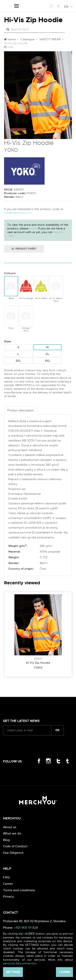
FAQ (6, 877)
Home (10, 39)
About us (10, 827)
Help (9, 47)
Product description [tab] (21, 410)
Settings (13, 972)
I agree (64, 972)
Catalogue (28, 39)
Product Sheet (24, 249)
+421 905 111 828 (26, 928)
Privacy (9, 896)
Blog (6, 840)
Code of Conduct (15, 846)
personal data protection (20, 963)
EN (69, 7)
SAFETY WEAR (50, 39)
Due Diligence (13, 853)
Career (8, 884)
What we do (12, 833)
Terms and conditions (19, 890)
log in (33, 228)
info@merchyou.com (18, 213)
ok (57, 730)
